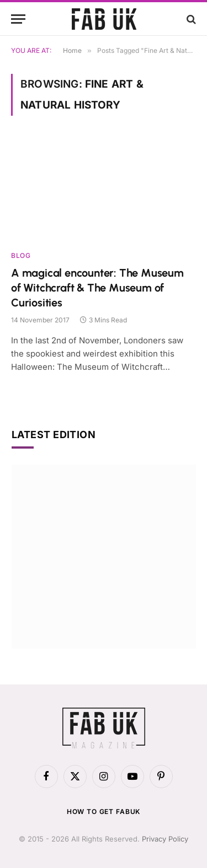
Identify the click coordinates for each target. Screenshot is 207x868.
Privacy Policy (165, 839)
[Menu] (18, 19)
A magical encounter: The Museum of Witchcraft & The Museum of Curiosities (97, 288)
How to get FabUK (104, 812)
